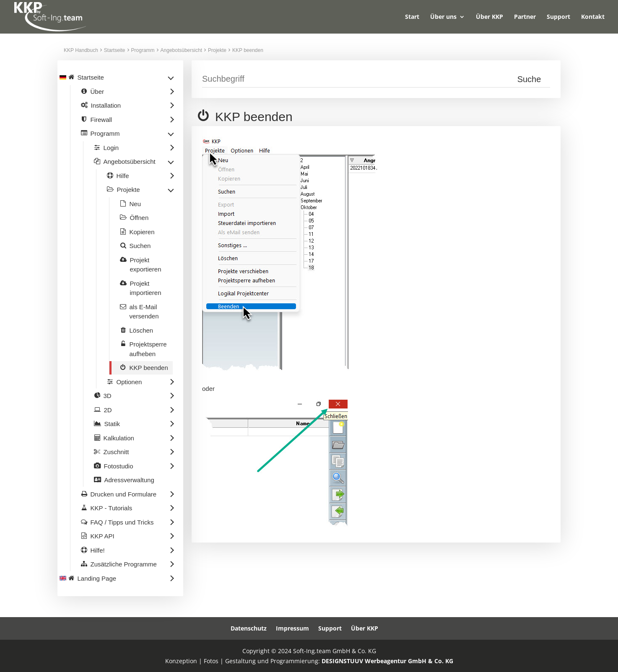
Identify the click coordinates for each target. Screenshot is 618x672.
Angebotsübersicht (181, 50)
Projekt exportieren (146, 265)
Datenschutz (249, 628)
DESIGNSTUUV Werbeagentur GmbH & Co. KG (387, 661)
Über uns (443, 17)
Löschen (142, 330)
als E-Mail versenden (144, 312)
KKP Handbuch (81, 50)
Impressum (292, 628)
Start (412, 17)
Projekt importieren (146, 288)
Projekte (217, 50)
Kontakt (593, 17)
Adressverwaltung (129, 480)
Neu (135, 204)
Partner (525, 17)
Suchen (140, 246)
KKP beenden (248, 50)
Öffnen (139, 218)
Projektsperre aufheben (148, 349)
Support (558, 17)
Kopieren (142, 232)
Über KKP (489, 17)
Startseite (115, 50)
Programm (143, 50)
